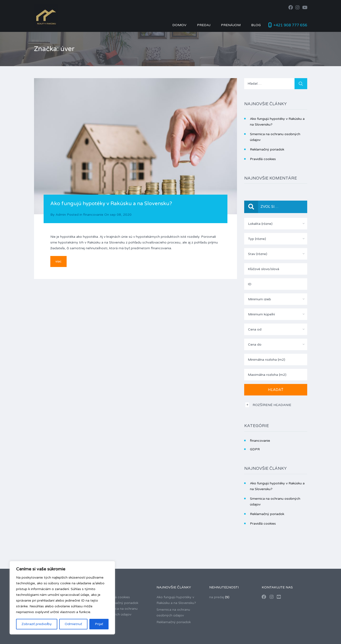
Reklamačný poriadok (267, 149)
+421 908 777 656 (290, 25)
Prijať (99, 624)
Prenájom (231, 25)
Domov (179, 25)
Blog (256, 25)
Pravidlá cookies (263, 159)
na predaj (217, 597)
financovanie (93, 215)
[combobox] (276, 224)
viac (58, 261)
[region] (62, 598)
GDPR (255, 449)
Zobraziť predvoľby (37, 624)
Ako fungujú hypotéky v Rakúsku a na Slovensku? (111, 204)
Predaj (204, 25)
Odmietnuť (73, 624)
